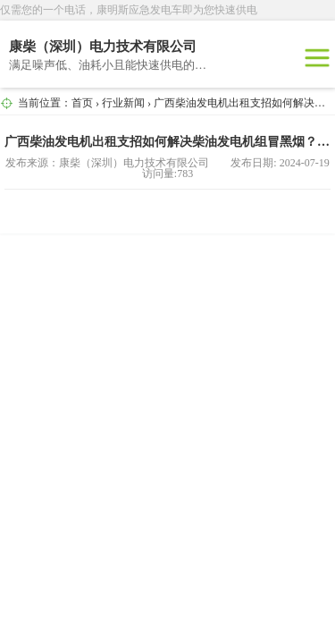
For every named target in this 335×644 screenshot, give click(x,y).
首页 (82, 103)
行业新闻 (123, 103)
